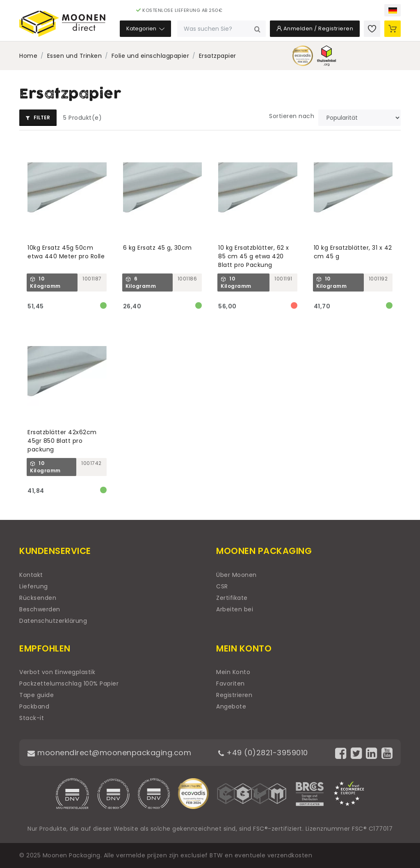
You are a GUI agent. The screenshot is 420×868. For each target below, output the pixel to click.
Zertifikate (232, 598)
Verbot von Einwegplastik (57, 672)
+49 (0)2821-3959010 (263, 753)
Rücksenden (38, 598)
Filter (38, 117)
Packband (34, 706)
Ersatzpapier (218, 56)
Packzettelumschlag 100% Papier (69, 683)
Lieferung (34, 586)
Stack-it (32, 718)
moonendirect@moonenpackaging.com (109, 753)
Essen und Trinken (75, 56)
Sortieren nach (292, 116)
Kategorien (145, 28)
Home (28, 56)
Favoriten (231, 683)
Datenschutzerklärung (53, 621)
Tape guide (37, 695)
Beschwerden (40, 609)
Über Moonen (236, 575)
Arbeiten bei (235, 609)
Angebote (231, 706)
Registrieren (234, 695)
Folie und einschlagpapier (151, 56)
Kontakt (31, 575)
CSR (222, 586)
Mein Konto (233, 672)
